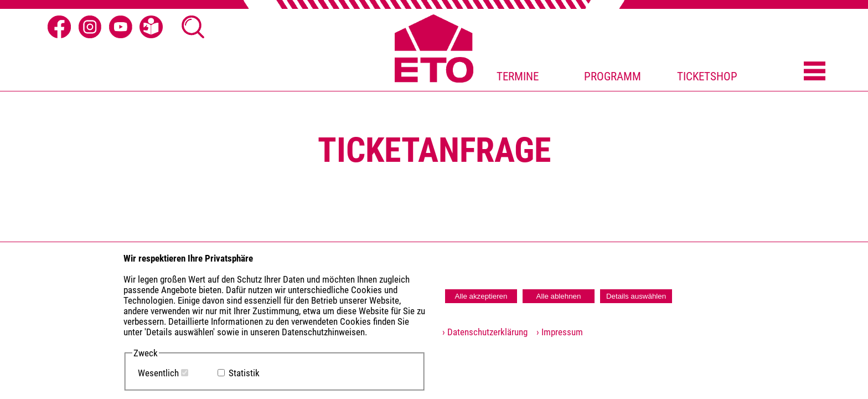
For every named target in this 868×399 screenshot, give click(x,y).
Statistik (244, 373)
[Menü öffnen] (815, 72)
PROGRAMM (613, 76)
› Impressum (556, 332)
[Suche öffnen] (193, 27)
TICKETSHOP (707, 76)
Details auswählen (636, 296)
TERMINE (518, 76)
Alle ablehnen (559, 296)
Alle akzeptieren (481, 296)
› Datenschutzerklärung (485, 332)
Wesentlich (158, 373)
